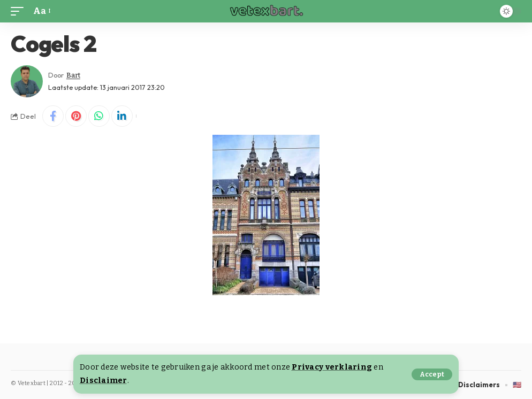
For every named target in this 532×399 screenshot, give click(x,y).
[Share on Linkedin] (122, 116)
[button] (432, 374)
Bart (73, 75)
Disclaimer (104, 381)
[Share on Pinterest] (76, 116)
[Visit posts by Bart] (27, 81)
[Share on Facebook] (53, 116)
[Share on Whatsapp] (99, 116)
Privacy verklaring (332, 367)
